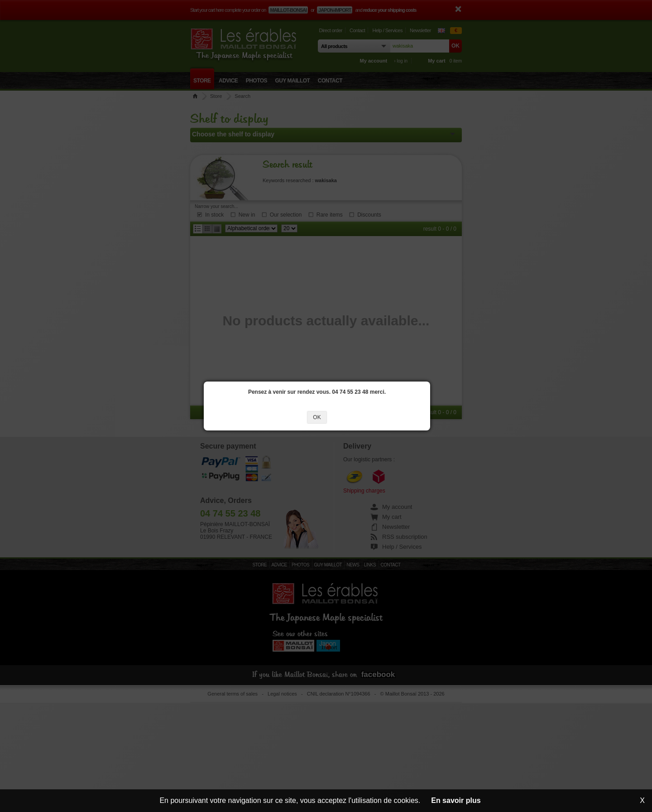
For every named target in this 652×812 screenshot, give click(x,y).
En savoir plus (456, 800)
